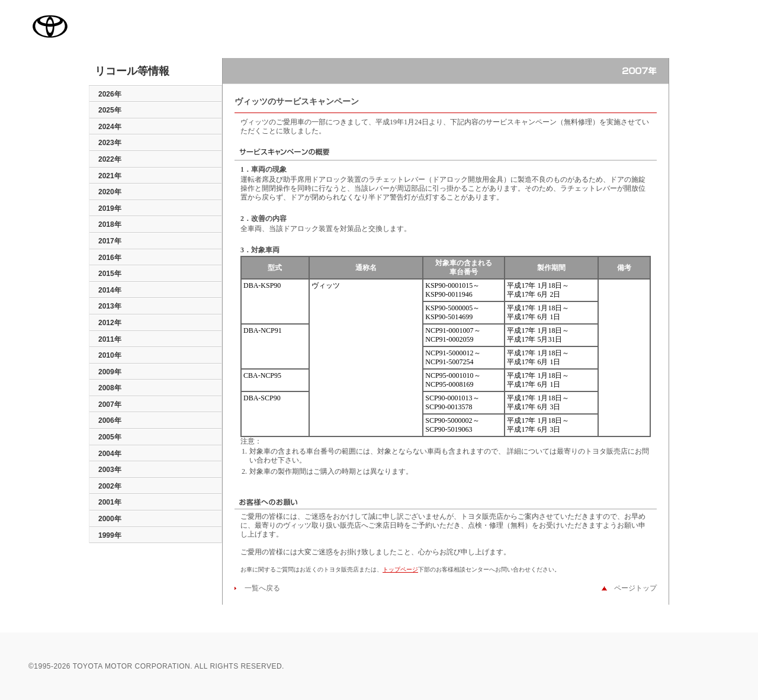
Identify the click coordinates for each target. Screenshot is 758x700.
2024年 (110, 127)
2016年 (110, 258)
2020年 (110, 192)
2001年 (110, 502)
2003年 (110, 470)
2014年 (110, 290)
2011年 (110, 339)
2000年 (110, 519)
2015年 (110, 274)
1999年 (110, 535)
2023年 (110, 143)
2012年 (110, 323)
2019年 (110, 208)
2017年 (110, 241)
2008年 (110, 388)
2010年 (110, 355)
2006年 (110, 420)
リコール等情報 (132, 72)
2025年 (110, 110)
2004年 (110, 454)
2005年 (110, 437)
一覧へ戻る (259, 588)
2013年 (110, 306)
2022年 (110, 159)
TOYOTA (50, 26)
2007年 (110, 404)
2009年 (110, 372)
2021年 (110, 176)
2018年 (110, 224)
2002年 (110, 486)
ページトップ (632, 588)
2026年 (110, 94)
